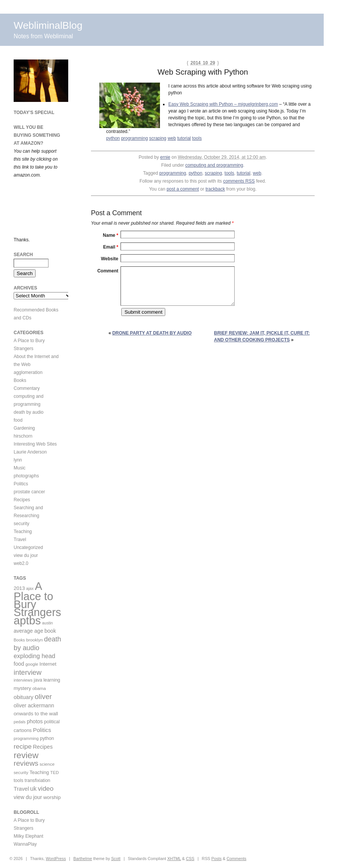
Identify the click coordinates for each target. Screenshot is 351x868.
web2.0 (21, 563)
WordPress (56, 859)
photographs (26, 476)
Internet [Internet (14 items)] (48, 664)
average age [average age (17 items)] (28, 631)
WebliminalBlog (48, 25)
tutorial (184, 138)
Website (110, 259)
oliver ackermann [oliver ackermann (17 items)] (34, 705)
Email (111, 247)
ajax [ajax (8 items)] (30, 588)
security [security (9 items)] (21, 773)
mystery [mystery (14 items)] (22, 688)
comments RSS (239, 181)
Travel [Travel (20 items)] (21, 789)
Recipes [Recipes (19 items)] (43, 747)
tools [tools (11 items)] (18, 780)
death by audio (29, 412)
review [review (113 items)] (26, 755)
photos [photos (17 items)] (35, 721)
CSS (190, 859)
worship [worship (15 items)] (52, 797)
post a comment (183, 189)
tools (197, 138)
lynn (18, 460)
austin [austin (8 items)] (47, 623)
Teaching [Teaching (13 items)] (39, 772)
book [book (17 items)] (50, 631)
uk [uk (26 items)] (34, 789)
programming (134, 138)
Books (20, 380)
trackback (215, 189)
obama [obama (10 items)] (39, 688)
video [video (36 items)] (46, 788)
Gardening (24, 428)
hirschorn (23, 436)
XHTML (174, 859)
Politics (21, 484)
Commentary (27, 388)
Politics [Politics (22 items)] (42, 730)
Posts (217, 859)
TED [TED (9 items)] (55, 773)
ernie (165, 157)
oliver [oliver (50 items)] (43, 697)
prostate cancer (29, 492)
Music (20, 468)
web (172, 138)
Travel (20, 540)
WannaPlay (25, 844)
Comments (237, 859)
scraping (157, 138)
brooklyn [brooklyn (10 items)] (34, 640)
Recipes (22, 500)
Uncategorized (28, 547)
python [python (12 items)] (47, 738)
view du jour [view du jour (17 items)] (28, 797)
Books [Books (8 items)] (19, 640)
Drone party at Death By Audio (152, 333)
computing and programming (214, 165)
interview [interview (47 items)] (27, 672)
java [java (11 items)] (38, 680)
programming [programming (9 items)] (26, 738)
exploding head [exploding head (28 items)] (34, 656)
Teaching (23, 532)
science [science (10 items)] (47, 764)
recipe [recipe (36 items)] (23, 746)
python (113, 138)
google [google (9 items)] (32, 664)
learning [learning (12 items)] (52, 680)
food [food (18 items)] (19, 664)
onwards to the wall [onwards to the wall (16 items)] (36, 714)
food (18, 420)
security (21, 524)
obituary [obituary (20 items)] (24, 697)
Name (110, 235)
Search (23, 255)
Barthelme (82, 859)
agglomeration (28, 372)
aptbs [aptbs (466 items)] (27, 620)
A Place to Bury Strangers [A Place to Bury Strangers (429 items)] (37, 599)
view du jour (26, 555)
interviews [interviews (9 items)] (23, 680)
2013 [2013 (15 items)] (19, 588)
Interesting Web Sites (35, 444)
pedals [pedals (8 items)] (20, 722)
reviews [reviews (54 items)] (26, 763)
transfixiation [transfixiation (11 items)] (38, 780)
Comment (108, 271)
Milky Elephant (28, 836)
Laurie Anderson (30, 452)
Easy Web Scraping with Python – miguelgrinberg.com (223, 104)
